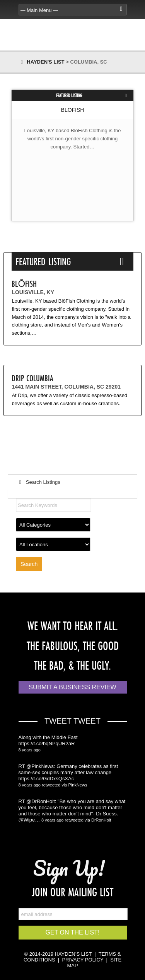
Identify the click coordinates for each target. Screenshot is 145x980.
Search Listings (38, 482)
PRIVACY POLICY (83, 960)
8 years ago (30, 750)
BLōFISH (73, 110)
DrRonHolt (101, 820)
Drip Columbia (32, 378)
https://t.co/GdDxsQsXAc (46, 779)
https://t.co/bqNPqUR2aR (47, 743)
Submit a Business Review (72, 687)
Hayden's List (45, 62)
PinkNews (78, 785)
